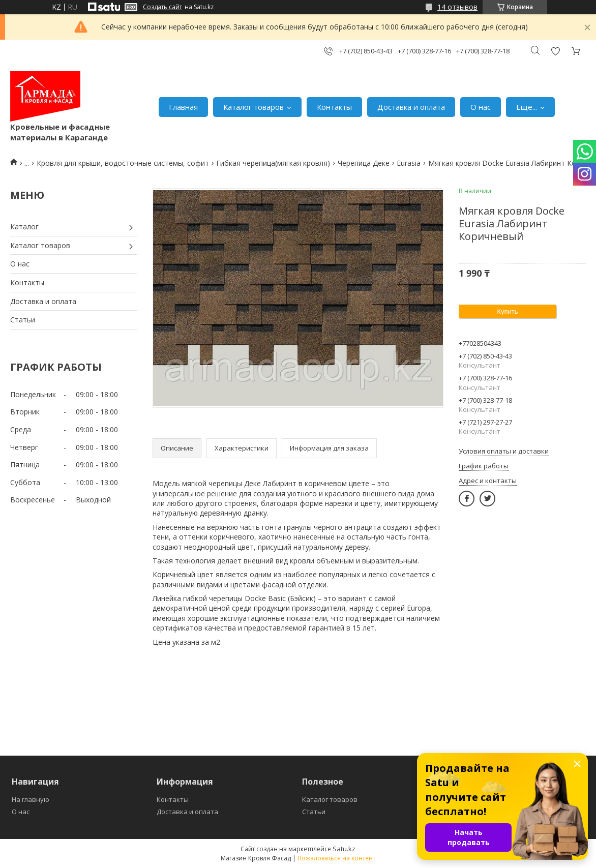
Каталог (24, 227)
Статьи (23, 320)
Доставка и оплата (411, 107)
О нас (481, 107)
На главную (31, 799)
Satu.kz (344, 849)
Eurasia (409, 163)
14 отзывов (457, 7)
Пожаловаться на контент (336, 858)
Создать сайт (162, 7)
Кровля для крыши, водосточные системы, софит (123, 163)
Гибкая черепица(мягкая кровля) (273, 163)
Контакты (334, 107)
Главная (183, 107)
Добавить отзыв (555, 51)
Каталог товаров (254, 107)
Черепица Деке (364, 163)
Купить (507, 311)
